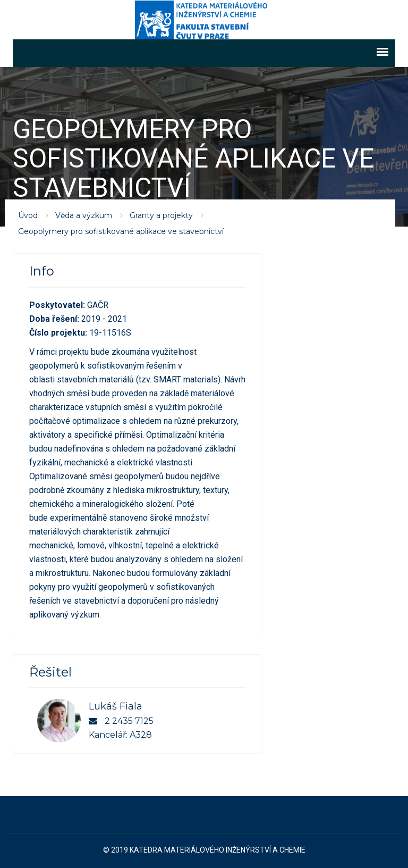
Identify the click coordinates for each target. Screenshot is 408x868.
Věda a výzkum (84, 215)
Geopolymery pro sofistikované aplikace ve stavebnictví (121, 231)
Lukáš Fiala (116, 706)
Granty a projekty (161, 215)
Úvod (28, 215)
